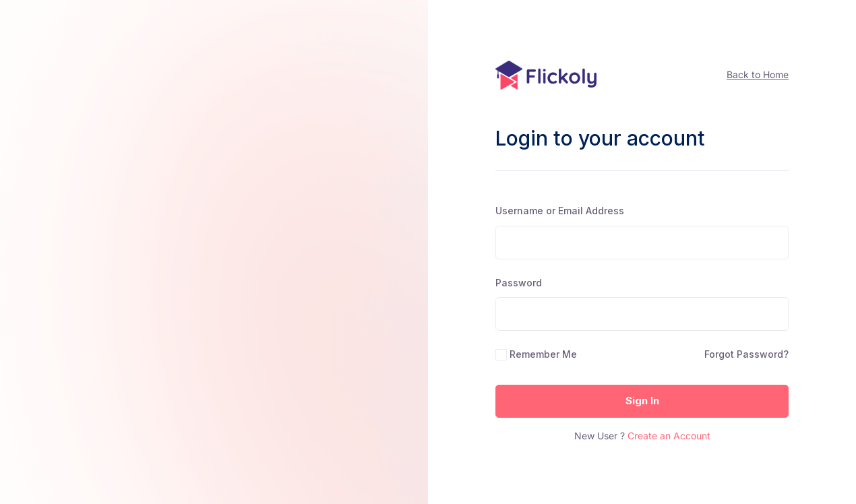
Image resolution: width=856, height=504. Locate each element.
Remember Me (543, 354)
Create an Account (669, 436)
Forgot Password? (746, 354)
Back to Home (758, 74)
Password (519, 283)
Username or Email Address (560, 211)
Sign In (642, 401)
